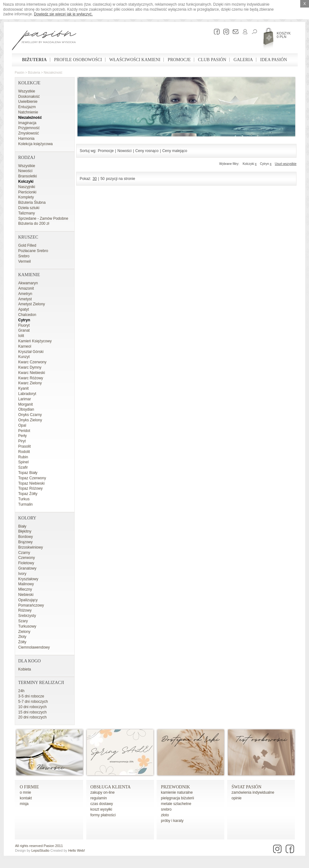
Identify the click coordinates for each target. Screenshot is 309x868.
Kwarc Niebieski (32, 373)
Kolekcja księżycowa (35, 144)
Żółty (22, 642)
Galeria (243, 60)
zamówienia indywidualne (253, 792)
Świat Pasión (246, 787)
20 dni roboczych (32, 717)
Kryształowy (28, 579)
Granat (24, 330)
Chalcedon (27, 315)
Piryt (22, 441)
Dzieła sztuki (29, 208)
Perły (22, 436)
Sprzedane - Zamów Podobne (43, 218)
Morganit (26, 404)
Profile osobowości (78, 60)
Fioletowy (26, 563)
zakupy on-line (102, 792)
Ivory (22, 574)
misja (24, 804)
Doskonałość (29, 97)
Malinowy (26, 584)
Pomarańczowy (31, 605)
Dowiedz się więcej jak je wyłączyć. (63, 14)
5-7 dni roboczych (33, 702)
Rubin (23, 457)
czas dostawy (102, 804)
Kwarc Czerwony (32, 362)
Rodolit (24, 452)
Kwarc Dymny (30, 367)
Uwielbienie (28, 102)
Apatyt (24, 309)
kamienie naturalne (177, 792)
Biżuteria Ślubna (32, 203)
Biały (22, 526)
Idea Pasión (273, 60)
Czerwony (27, 558)
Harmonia (26, 139)
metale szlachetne (176, 804)
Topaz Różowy (30, 488)
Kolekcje (29, 83)
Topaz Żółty (28, 494)
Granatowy (27, 568)
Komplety (26, 197)
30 (95, 179)
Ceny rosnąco (147, 151)
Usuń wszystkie (286, 164)
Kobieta (25, 669)
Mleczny (25, 589)
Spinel (23, 462)
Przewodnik (176, 787)
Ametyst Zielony (32, 304)
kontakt (26, 798)
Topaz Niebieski (31, 483)
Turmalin (25, 504)
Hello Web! (77, 850)
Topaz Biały (28, 473)
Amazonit (26, 288)
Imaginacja (27, 123)
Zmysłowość (29, 133)
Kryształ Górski (31, 352)
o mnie (25, 792)
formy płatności (103, 815)
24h (21, 691)
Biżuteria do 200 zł (34, 224)
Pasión (20, 73)
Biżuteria (34, 60)
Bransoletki (27, 176)
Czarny (24, 553)
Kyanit (23, 388)
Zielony (24, 632)
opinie (237, 798)
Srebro (24, 256)
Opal (22, 425)
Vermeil (24, 261)
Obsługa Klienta (110, 787)
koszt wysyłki (101, 809)
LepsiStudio (40, 850)
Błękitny (25, 531)
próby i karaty (172, 821)
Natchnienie (28, 112)
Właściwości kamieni (135, 60)
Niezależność (53, 73)
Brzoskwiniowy (31, 547)
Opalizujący (28, 600)
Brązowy (25, 542)
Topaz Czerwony (32, 478)
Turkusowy (27, 626)
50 (102, 179)
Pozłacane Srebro (33, 251)
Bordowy (26, 537)
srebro (166, 809)
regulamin (99, 798)
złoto (165, 815)
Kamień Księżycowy (35, 341)
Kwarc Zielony (30, 383)
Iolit (21, 336)
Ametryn (25, 294)
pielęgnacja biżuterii (177, 798)
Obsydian (26, 409)
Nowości (25, 171)
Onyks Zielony (30, 420)
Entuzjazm (27, 107)
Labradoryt (27, 394)
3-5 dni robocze (31, 696)
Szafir (23, 467)
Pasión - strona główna (44, 41)
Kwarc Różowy (31, 378)
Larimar (25, 399)
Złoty (22, 637)
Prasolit (24, 446)
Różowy (25, 610)
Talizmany (27, 213)
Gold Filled (27, 245)
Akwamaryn (28, 283)
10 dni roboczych (32, 707)
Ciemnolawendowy (34, 647)
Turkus (24, 499)
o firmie (29, 787)
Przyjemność (29, 128)
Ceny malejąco (175, 151)
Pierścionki (27, 192)
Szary (23, 621)
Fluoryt (24, 325)
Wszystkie (27, 91)
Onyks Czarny (30, 415)
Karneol (25, 346)
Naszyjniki (27, 187)
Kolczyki (26, 181)
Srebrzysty (27, 616)
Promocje (179, 60)
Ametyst (25, 299)
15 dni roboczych (32, 712)
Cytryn (24, 320)
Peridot (24, 431)
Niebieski (26, 595)
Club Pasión (212, 60)
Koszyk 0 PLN (284, 35)
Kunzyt (24, 357)
